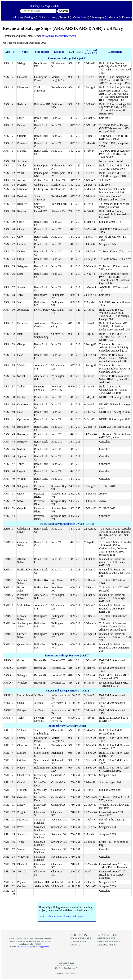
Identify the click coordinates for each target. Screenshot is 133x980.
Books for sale (81, 938)
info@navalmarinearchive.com (59, 36)
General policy (107, 945)
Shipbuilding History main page (66, 916)
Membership (78, 941)
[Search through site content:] (38, 11)
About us (113, 17)
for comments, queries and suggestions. (33, 947)
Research (65, 17)
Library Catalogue (25, 17)
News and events (108, 941)
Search (63, 11)
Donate (126, 17)
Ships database (47, 17)
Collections (80, 17)
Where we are (106, 938)
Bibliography (97, 17)
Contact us (107, 935)
